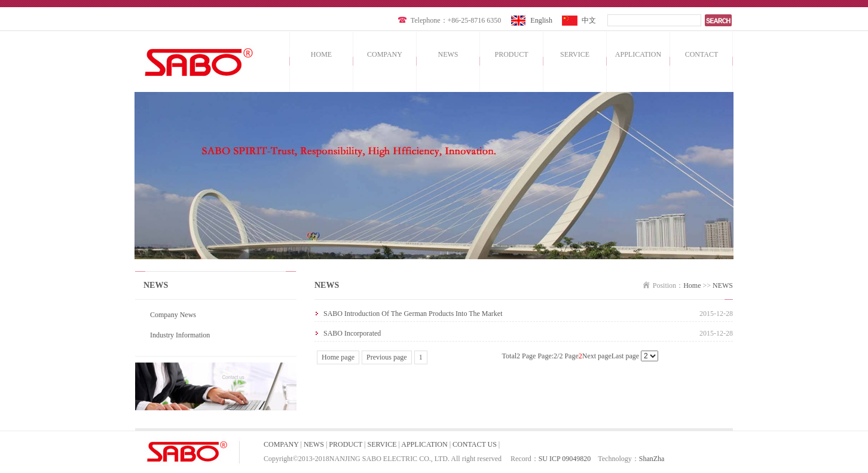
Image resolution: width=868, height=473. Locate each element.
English (541, 20)
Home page (338, 357)
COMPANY (281, 444)
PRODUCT (346, 444)
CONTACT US (475, 444)
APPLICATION (424, 444)
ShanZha (652, 459)
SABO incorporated (528, 333)
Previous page (387, 357)
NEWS (723, 285)
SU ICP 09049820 (565, 459)
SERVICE (382, 444)
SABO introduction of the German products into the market (528, 314)
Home (692, 285)
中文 (589, 20)
